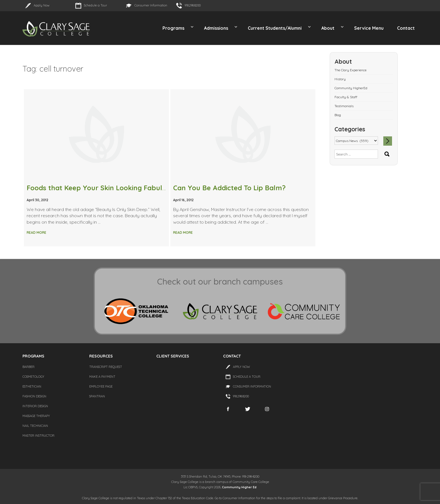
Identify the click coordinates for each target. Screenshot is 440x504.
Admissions (216, 28)
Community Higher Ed (239, 487)
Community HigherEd (351, 88)
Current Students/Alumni (275, 28)
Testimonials (344, 106)
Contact (406, 28)
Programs (173, 28)
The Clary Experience (350, 70)
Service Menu (369, 28)
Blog (338, 115)
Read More (36, 232)
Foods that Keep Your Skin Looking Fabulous (100, 188)
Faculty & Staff (346, 97)
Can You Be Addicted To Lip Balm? (229, 188)
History (340, 79)
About (328, 28)
